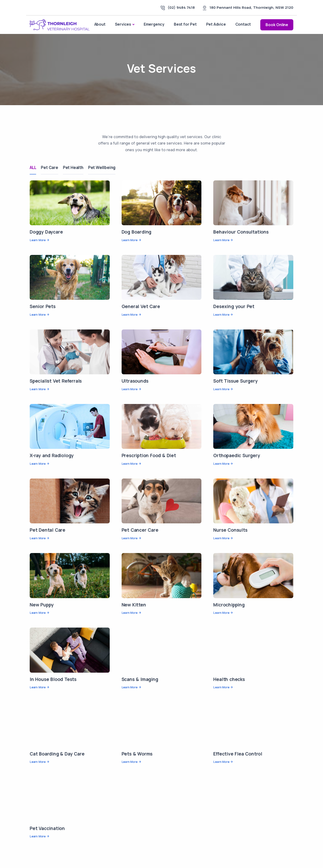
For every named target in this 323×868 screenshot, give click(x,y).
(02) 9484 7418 (181, 7)
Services (123, 24)
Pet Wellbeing (102, 167)
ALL (33, 167)
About (100, 24)
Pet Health (73, 167)
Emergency (154, 24)
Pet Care (49, 167)
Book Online (277, 25)
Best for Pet (185, 24)
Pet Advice (216, 24)
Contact (243, 24)
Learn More (38, 240)
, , (251, 7)
